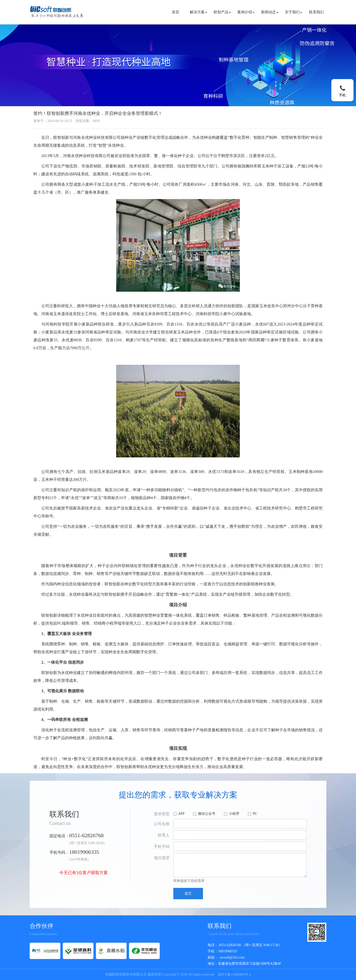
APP (179, 814)
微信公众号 (204, 814)
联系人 (164, 835)
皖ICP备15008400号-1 (234, 974)
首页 (176, 12)
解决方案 (199, 12)
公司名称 (162, 824)
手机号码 (162, 847)
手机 (342, 95)
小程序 (232, 814)
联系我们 (316, 12)
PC (253, 814)
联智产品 (222, 12)
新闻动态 (270, 12)
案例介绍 (246, 12)
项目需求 (162, 858)
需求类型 (162, 814)
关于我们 (293, 12)
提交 (188, 893)
